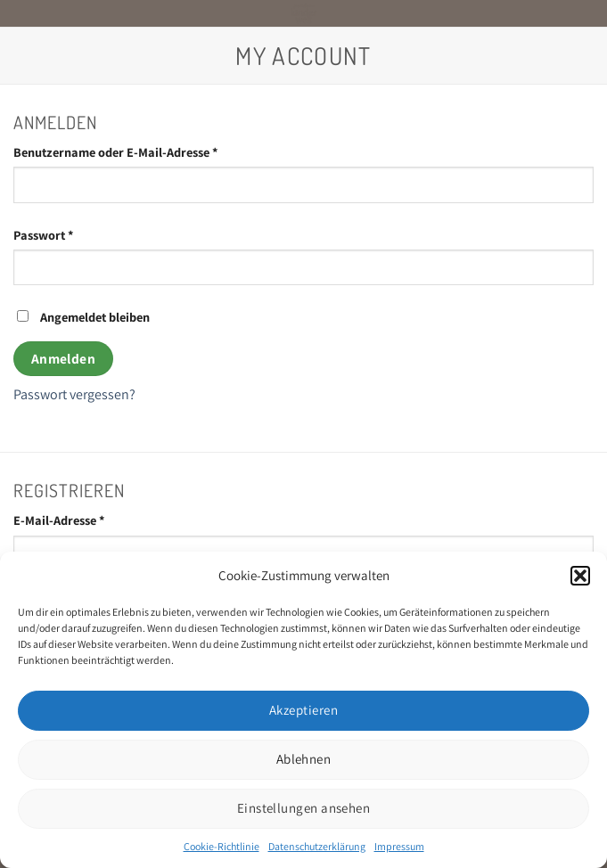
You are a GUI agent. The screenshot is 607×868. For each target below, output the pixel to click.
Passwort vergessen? (74, 394)
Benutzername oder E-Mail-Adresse (149, 151)
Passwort (77, 234)
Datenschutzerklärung (317, 846)
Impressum (399, 846)
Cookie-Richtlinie (221, 846)
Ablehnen (304, 759)
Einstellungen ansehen (303, 808)
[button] (580, 576)
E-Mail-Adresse (93, 519)
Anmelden (64, 358)
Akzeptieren (303, 710)
